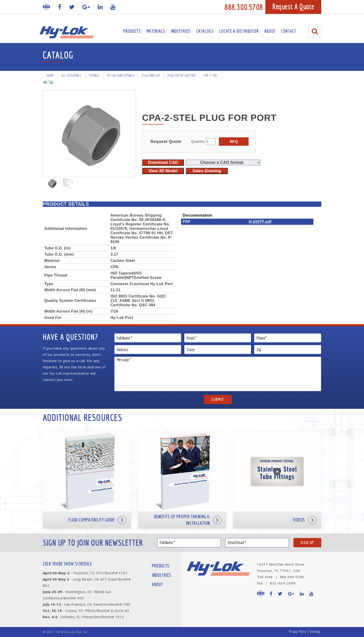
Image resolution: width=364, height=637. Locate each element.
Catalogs (205, 31)
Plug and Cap (151, 75)
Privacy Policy (298, 632)
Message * (218, 374)
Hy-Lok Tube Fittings (121, 75)
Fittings (94, 75)
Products (132, 31)
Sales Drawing (207, 171)
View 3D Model (163, 171)
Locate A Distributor (239, 31)
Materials (156, 31)
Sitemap (315, 632)
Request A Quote (293, 7)
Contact (289, 31)
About (270, 31)
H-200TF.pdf (260, 221)
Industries (181, 31)
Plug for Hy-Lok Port (182, 75)
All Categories (71, 75)
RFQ (234, 142)
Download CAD (163, 162)
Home (50, 75)
